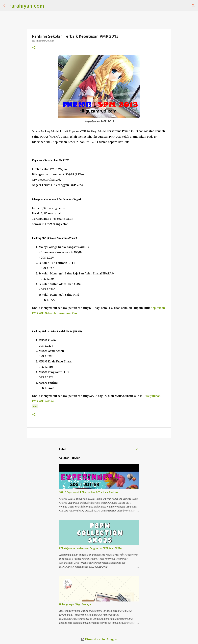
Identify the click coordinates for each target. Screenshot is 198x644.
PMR (35, 406)
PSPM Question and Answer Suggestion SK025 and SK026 (90, 548)
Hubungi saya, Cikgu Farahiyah (76, 604)
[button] (34, 48)
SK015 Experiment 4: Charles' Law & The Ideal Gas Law (89, 492)
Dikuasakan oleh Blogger (99, 639)
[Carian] (49, 6)
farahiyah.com (27, 6)
